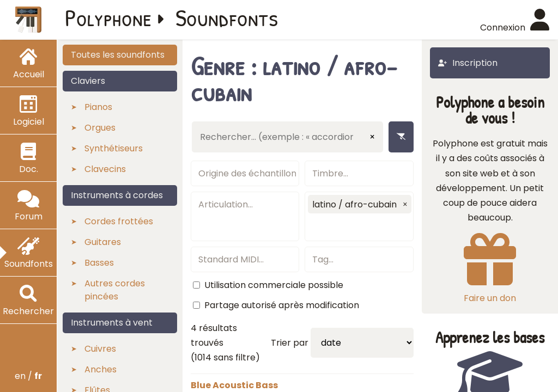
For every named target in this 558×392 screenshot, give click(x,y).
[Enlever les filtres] (401, 137)
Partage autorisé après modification (282, 305)
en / (28, 376)
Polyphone (108, 17)
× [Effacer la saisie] (372, 137)
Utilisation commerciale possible (274, 285)
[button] (405, 204)
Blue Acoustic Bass (234, 385)
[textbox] (245, 173)
